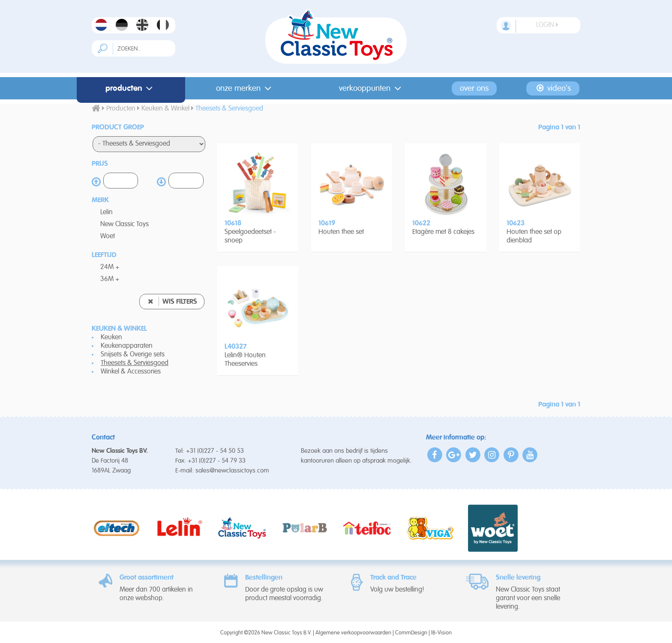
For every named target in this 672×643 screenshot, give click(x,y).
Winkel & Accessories (131, 372)
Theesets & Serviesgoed (135, 363)
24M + (110, 267)
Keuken (111, 338)
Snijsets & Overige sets (133, 355)
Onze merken (245, 88)
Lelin (106, 212)
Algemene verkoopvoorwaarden (353, 633)
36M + (110, 279)
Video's (553, 88)
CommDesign (411, 633)
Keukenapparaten (127, 346)
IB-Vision (441, 633)
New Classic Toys (124, 224)
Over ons (474, 88)
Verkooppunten (372, 88)
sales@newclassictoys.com (232, 471)
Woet (108, 236)
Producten (131, 88)
